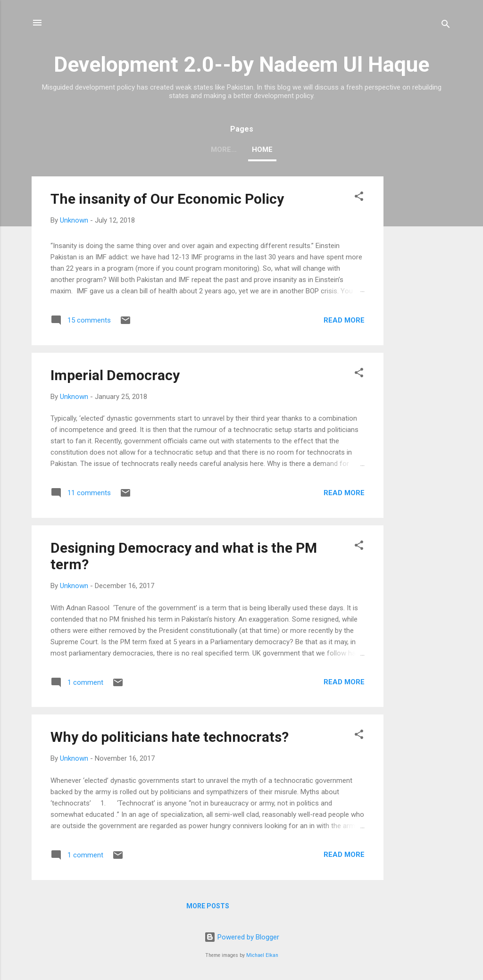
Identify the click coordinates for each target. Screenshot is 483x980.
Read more (344, 320)
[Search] (446, 26)
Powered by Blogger (242, 937)
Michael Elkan (262, 955)
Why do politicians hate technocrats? (170, 737)
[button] (359, 198)
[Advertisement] (421, 318)
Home (241, 149)
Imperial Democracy (115, 375)
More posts (208, 906)
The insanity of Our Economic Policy (167, 199)
